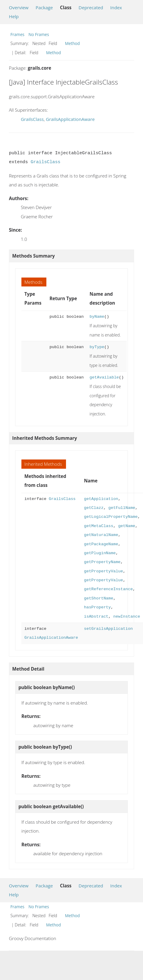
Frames (17, 34)
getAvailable (104, 377)
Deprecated (91, 7)
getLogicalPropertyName (111, 517)
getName (126, 526)
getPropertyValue (103, 571)
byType (97, 347)
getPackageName (101, 544)
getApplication (101, 499)
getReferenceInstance (108, 589)
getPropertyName (102, 562)
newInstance (127, 617)
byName (97, 317)
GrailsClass (32, 119)
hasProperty (97, 607)
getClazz (94, 508)
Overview (19, 7)
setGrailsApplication (108, 629)
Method (73, 43)
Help (14, 16)
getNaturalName (101, 535)
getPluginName (100, 553)
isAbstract (96, 617)
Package (44, 7)
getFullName (122, 508)
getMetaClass (98, 526)
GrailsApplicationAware (70, 119)
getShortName (98, 598)
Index (116, 7)
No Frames (39, 34)
